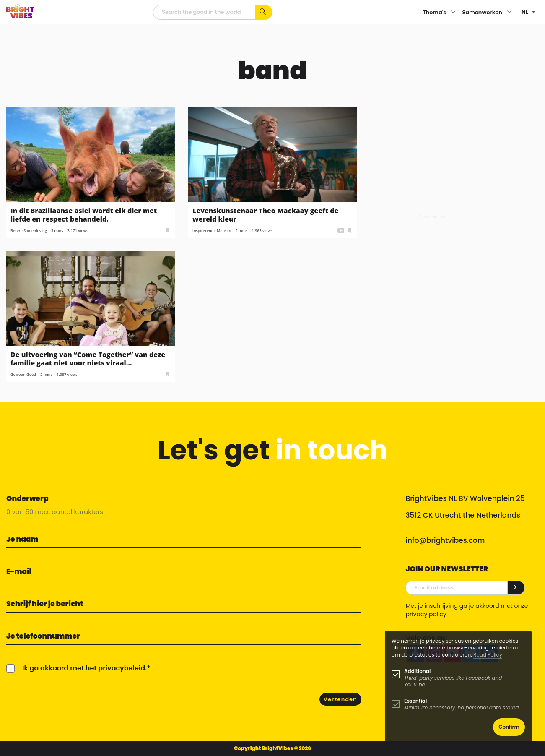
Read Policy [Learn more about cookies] (488, 655)
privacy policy (426, 614)
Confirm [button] (509, 727)
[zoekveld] (204, 12)
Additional (417, 671)
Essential (415, 701)
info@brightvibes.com (445, 540)
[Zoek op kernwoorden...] (264, 12)
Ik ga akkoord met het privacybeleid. (84, 668)
